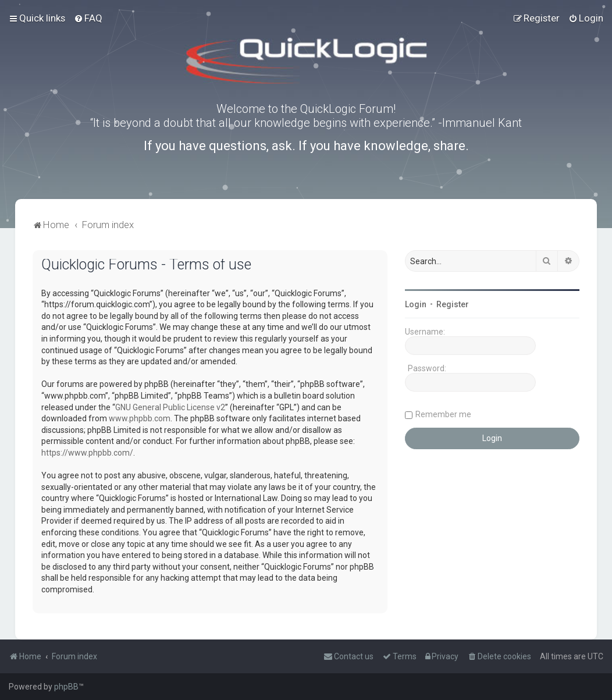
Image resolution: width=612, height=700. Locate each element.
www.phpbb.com (140, 418)
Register (453, 304)
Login (416, 304)
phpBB (66, 687)
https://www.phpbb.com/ (87, 453)
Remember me (443, 414)
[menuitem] (88, 18)
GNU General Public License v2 (170, 407)
